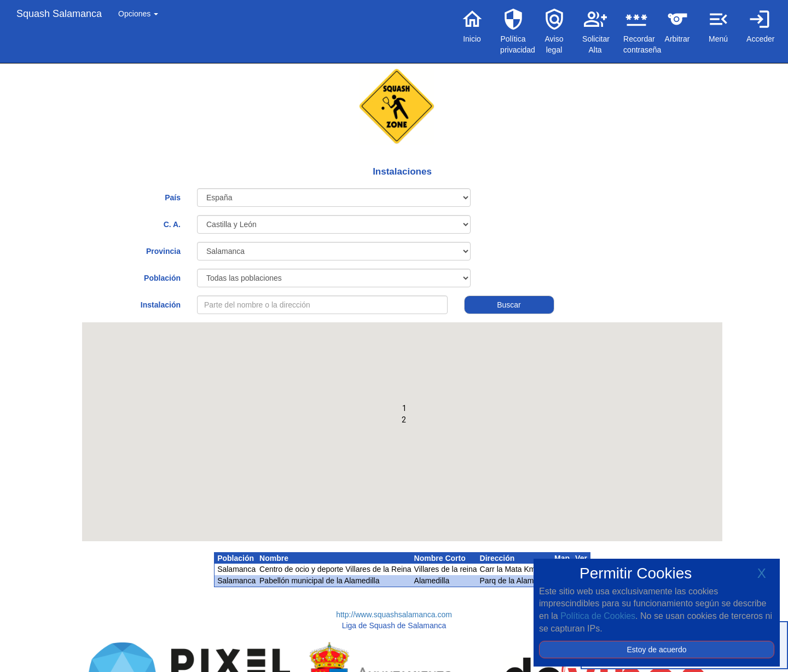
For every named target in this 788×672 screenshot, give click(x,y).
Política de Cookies (598, 616)
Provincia (163, 251)
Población (162, 278)
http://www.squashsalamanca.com (394, 615)
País (173, 198)
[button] (404, 411)
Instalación (161, 305)
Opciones (138, 14)
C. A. (172, 224)
